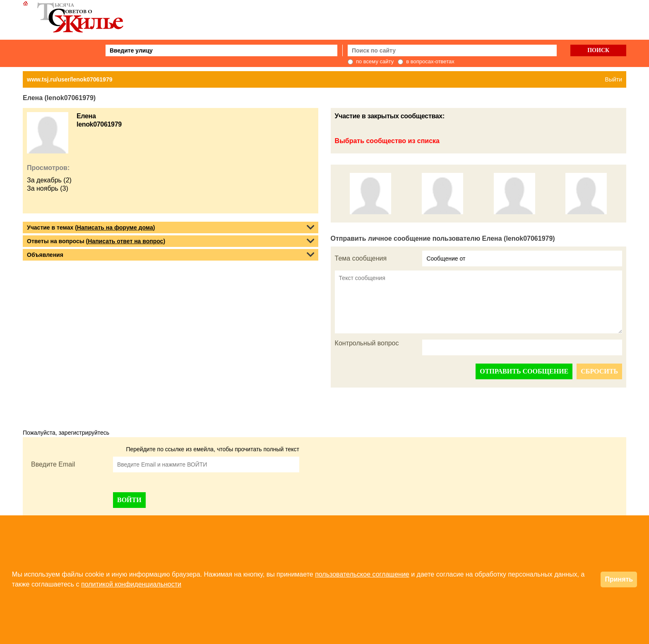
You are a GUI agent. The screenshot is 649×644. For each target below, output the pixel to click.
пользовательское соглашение (362, 574)
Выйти (614, 79)
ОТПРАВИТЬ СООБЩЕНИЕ (524, 371)
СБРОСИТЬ (599, 371)
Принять (619, 579)
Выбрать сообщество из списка (387, 141)
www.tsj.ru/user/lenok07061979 (70, 79)
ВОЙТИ (129, 500)
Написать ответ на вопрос (125, 241)
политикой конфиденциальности (131, 584)
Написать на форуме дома (115, 227)
